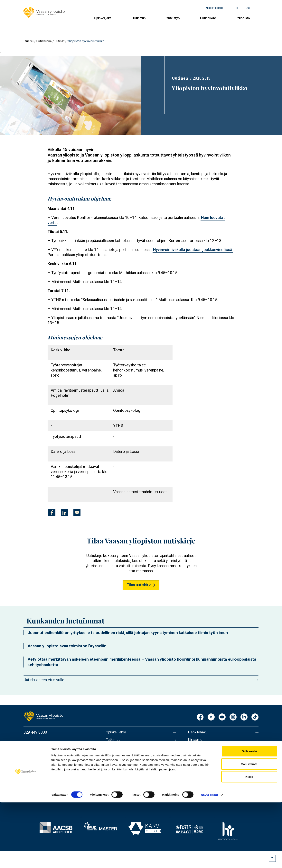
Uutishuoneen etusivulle (44, 680)
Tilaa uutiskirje (139, 585)
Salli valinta (249, 830)
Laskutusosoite (201, 749)
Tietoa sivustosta (203, 773)
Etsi (248, 8)
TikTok (255, 717)
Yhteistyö (173, 18)
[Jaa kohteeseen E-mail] (77, 513)
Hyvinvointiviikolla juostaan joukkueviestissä (193, 250)
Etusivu (28, 41)
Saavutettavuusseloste (208, 790)
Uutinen (180, 78)
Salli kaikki (249, 817)
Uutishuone (208, 18)
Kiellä (249, 842)
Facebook (200, 717)
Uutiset (60, 41)
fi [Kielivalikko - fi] (237, 8)
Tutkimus (139, 18)
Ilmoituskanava (201, 798)
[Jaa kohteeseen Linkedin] (64, 513)
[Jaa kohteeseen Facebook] (52, 513)
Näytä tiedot (209, 860)
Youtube (222, 717)
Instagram (233, 717)
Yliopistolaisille (214, 8)
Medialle (195, 757)
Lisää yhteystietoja (39, 764)
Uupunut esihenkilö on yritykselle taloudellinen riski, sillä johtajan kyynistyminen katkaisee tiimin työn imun (128, 633)
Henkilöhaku (199, 732)
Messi (193, 765)
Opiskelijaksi (103, 18)
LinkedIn (244, 717)
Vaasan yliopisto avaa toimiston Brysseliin (67, 646)
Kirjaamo (196, 740)
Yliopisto (244, 18)
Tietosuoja (197, 782)
